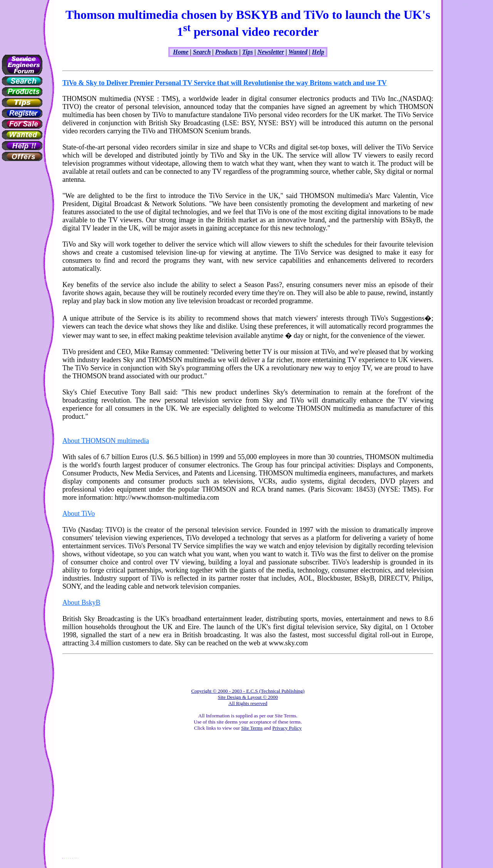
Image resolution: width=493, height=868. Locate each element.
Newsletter (271, 52)
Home (181, 52)
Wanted (298, 52)
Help (318, 52)
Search (202, 52)
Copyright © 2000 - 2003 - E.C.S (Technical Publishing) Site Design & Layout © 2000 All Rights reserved (248, 697)
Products (227, 52)
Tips (248, 52)
